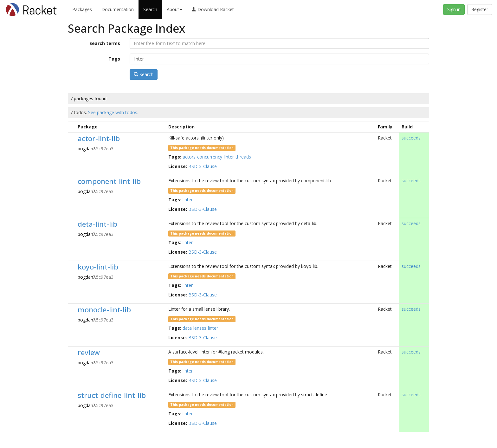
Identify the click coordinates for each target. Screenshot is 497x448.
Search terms (105, 43)
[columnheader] (72, 127)
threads (243, 157)
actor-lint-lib (99, 138)
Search (150, 9)
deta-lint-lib (97, 224)
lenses (200, 328)
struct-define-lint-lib (112, 395)
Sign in (454, 9)
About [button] (174, 9)
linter (229, 157)
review (89, 352)
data (187, 328)
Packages (82, 9)
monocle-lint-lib (104, 310)
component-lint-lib (109, 181)
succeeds (411, 138)
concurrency (210, 157)
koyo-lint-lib (98, 267)
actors (189, 157)
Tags (114, 59)
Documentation (118, 9)
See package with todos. (113, 112)
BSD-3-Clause (203, 166)
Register (480, 9)
